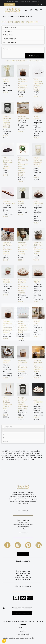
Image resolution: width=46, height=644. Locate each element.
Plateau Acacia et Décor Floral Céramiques (8, 208)
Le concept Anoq (23, 521)
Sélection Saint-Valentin (23, 577)
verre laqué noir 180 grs (7, 125)
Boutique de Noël (23, 575)
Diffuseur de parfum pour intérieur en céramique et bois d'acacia (38, 126)
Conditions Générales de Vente (23, 525)
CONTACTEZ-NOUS (23, 554)
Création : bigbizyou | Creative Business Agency (18, 638)
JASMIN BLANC (23, 87)
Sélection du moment (23, 571)
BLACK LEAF (8, 165)
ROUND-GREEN (23, 168)
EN (41, 4)
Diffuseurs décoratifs (10, 28)
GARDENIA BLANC (23, 368)
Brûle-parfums (8, 35)
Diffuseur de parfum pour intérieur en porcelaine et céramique (38, 290)
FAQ (23, 529)
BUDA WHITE (23, 329)
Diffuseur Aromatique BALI (23, 290)
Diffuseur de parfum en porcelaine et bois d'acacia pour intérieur (38, 211)
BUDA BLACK (8, 405)
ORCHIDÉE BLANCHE (8, 329)
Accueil (5, 16)
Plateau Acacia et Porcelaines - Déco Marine (23, 123)
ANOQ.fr (23, 631)
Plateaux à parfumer (10, 42)
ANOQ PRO (10, 4)
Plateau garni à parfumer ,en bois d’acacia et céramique (7, 368)
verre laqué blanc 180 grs (38, 166)
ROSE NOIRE (7, 250)
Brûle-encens (7, 31)
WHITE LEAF (38, 87)
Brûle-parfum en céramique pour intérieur (7, 286)
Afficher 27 (36, 61)
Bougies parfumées (9, 39)
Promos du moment (23, 573)
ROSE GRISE (23, 250)
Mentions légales (23, 527)
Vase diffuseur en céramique (7, 85)
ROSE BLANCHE (38, 368)
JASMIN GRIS (38, 250)
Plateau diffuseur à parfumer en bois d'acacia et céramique (38, 406)
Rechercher (35, 56)
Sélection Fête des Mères (23, 579)
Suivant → (6, 442)
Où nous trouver (23, 523)
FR (38, 4)
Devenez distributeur (22, 613)
